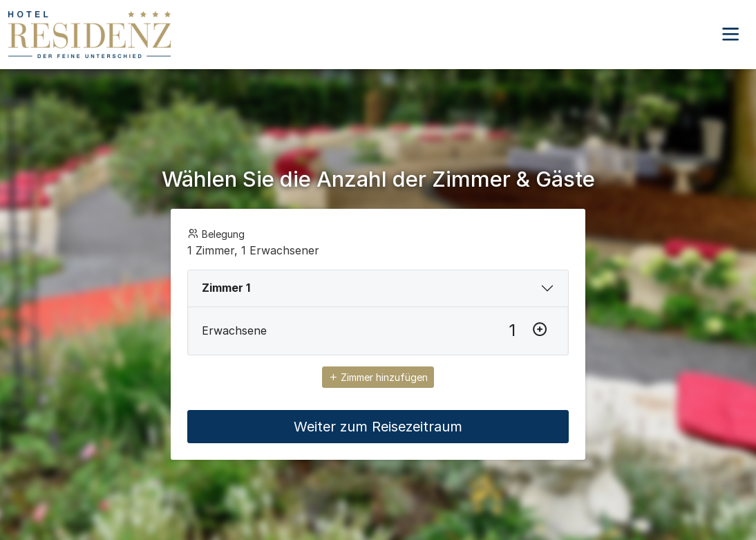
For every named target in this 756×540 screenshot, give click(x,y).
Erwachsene (234, 330)
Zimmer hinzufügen (378, 377)
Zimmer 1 (226, 288)
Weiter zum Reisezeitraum (378, 427)
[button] (730, 35)
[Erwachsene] (512, 330)
